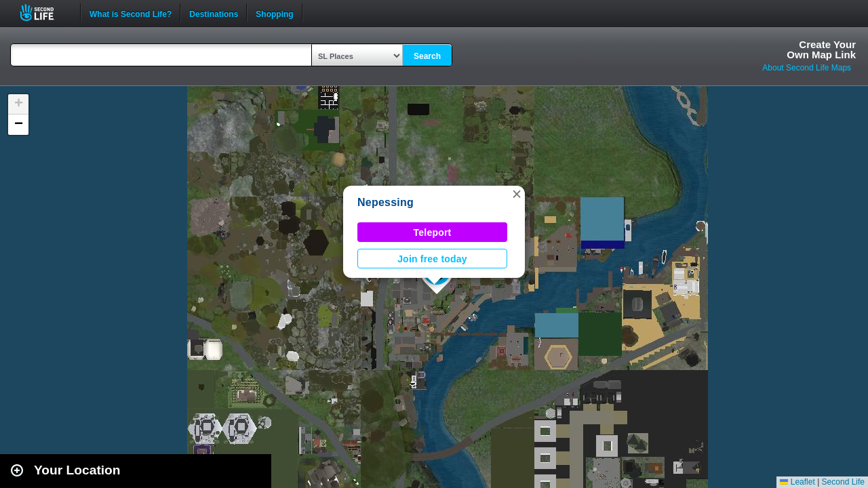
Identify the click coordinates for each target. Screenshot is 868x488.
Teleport (433, 232)
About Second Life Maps (807, 68)
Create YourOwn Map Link (821, 49)
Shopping (274, 13)
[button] (517, 194)
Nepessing (386, 202)
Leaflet (797, 482)
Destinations (214, 13)
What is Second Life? (131, 13)
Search (427, 56)
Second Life (44, 13)
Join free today (432, 259)
